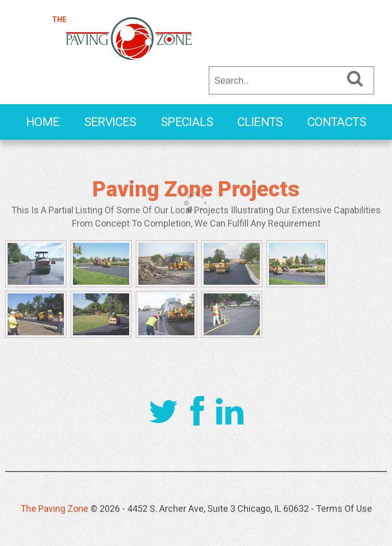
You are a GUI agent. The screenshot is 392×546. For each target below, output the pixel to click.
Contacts (337, 122)
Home (43, 122)
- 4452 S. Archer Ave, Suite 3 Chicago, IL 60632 (215, 508)
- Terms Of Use (341, 508)
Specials (187, 122)
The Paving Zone (54, 508)
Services (110, 122)
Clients (260, 122)
